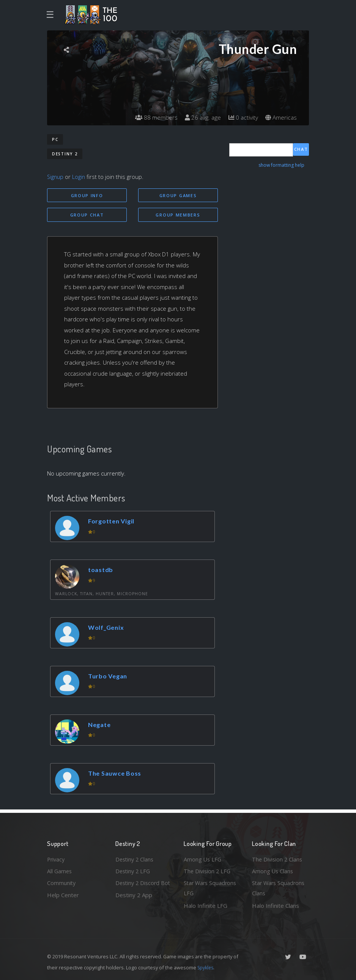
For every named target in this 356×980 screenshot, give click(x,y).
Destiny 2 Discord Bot (139, 888)
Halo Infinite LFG (206, 906)
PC (55, 139)
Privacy (57, 858)
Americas (281, 118)
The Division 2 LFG (208, 870)
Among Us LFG (203, 858)
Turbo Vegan (109, 677)
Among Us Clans (273, 870)
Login (80, 177)
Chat (301, 149)
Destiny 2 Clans (135, 858)
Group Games (178, 195)
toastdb (101, 570)
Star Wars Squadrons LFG (211, 888)
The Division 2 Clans (278, 858)
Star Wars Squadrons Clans (280, 888)
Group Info (87, 195)
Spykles (206, 967)
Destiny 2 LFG (134, 870)
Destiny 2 (65, 154)
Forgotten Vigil (113, 522)
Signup (56, 177)
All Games (60, 870)
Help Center (63, 895)
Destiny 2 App (134, 906)
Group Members (178, 215)
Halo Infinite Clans (276, 906)
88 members (153, 118)
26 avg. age (201, 118)
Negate (101, 725)
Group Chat (87, 215)
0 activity (242, 118)
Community (62, 882)
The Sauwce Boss (116, 774)
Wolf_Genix (108, 628)
